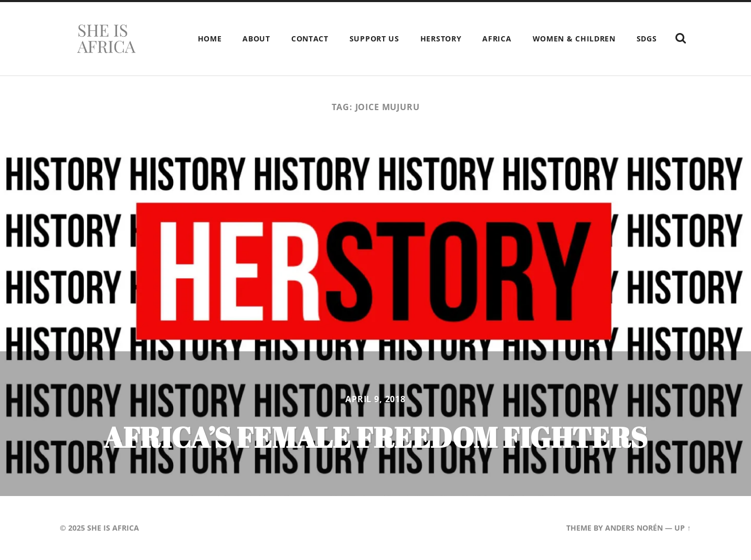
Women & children (574, 39)
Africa (497, 39)
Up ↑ (683, 528)
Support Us (374, 39)
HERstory (441, 39)
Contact (310, 39)
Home (210, 39)
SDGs (647, 39)
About (256, 39)
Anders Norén (634, 528)
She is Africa (113, 528)
